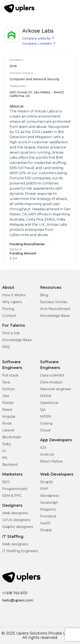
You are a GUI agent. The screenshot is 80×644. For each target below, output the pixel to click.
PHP (44, 489)
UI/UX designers (16, 520)
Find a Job (11, 333)
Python (8, 389)
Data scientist (52, 375)
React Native (51, 461)
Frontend (48, 516)
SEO (6, 482)
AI (4, 451)
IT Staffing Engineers (20, 551)
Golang (46, 423)
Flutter (8, 403)
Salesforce (49, 403)
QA (43, 410)
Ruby (7, 444)
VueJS (45, 523)
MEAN (46, 396)
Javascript (49, 503)
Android (47, 454)
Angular (9, 416)
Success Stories (54, 302)
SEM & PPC (12, 496)
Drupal (46, 530)
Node (7, 423)
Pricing (8, 309)
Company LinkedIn (39, 44)
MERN (46, 416)
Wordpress (50, 496)
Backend (10, 465)
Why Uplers (12, 302)
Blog (44, 295)
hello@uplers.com (18, 600)
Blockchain (12, 437)
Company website (38, 38)
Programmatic (15, 489)
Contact (9, 316)
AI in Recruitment (55, 309)
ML (5, 458)
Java (6, 382)
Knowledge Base (55, 316)
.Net (6, 396)
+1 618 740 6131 (15, 593)
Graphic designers (18, 527)
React (7, 410)
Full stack (10, 375)
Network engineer (56, 389)
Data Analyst (51, 382)
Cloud (45, 430)
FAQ (6, 347)
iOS (43, 448)
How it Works (14, 295)
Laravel (8, 430)
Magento (48, 509)
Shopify (47, 482)
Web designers (15, 513)
